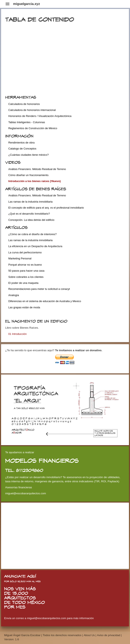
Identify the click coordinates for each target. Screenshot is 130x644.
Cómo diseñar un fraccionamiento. (29, 175)
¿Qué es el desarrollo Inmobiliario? (29, 214)
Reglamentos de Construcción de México (33, 128)
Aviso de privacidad (109, 635)
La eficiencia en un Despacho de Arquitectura (35, 246)
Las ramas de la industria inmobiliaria (30, 202)
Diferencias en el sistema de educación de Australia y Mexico (45, 301)
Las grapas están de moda (24, 307)
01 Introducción (17, 334)
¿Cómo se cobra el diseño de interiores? (32, 234)
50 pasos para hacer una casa (26, 271)
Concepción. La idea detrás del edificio (31, 220)
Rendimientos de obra (21, 143)
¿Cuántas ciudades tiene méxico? (28, 155)
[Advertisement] (65, 536)
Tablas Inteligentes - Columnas (27, 122)
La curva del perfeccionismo (25, 252)
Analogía (14, 295)
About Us (90, 635)
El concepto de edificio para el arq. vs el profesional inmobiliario (46, 208)
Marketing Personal (20, 258)
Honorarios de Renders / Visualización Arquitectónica (40, 116)
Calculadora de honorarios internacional (32, 110)
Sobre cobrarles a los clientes (26, 277)
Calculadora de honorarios (24, 104)
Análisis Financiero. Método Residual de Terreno (37, 169)
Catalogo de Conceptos (22, 149)
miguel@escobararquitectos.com (47, 618)
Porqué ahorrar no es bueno (25, 265)
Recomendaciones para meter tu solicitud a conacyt (39, 289)
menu (7, 4)
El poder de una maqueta (23, 283)
